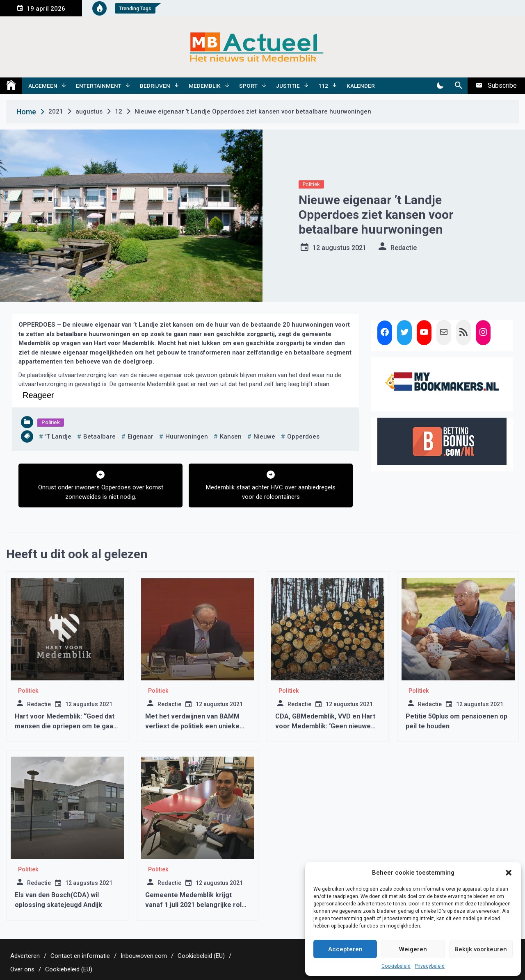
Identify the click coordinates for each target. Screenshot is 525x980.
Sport (248, 86)
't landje (58, 437)
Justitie (288, 86)
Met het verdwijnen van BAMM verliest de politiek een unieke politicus (192, 726)
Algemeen (43, 86)
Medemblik (205, 86)
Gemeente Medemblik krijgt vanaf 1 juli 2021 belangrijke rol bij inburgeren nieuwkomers (193, 905)
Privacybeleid (430, 966)
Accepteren (345, 949)
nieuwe (264, 437)
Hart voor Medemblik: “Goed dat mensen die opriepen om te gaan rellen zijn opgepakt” (66, 726)
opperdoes (303, 437)
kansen (231, 437)
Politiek (311, 184)
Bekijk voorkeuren (481, 949)
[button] (509, 873)
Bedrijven (155, 86)
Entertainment (99, 86)
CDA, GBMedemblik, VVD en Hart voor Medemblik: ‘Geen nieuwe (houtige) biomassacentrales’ (325, 726)
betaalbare (99, 437)
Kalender (361, 86)
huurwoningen (187, 437)
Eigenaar (140, 437)
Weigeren (413, 949)
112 (323, 86)
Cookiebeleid (396, 966)
